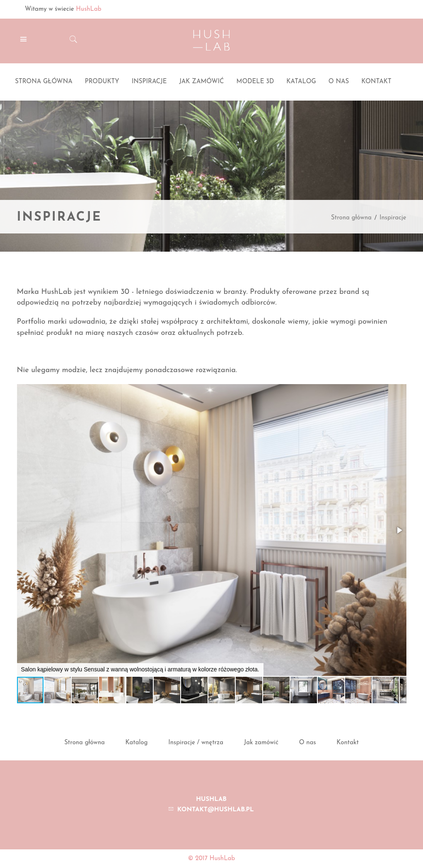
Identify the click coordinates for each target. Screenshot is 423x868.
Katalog (137, 743)
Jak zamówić (261, 743)
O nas (308, 743)
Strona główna (351, 218)
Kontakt (348, 743)
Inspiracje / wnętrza (196, 743)
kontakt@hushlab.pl (216, 810)
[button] (399, 530)
